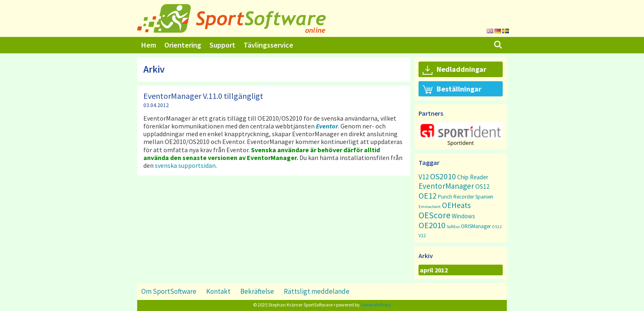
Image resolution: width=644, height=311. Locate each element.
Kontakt (218, 291)
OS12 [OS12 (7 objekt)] (482, 186)
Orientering (183, 45)
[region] (461, 134)
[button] (461, 131)
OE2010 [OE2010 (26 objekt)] (432, 225)
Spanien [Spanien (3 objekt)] (484, 197)
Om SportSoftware (169, 291)
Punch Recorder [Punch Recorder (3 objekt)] (456, 197)
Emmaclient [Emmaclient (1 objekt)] (430, 207)
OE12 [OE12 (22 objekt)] (428, 196)
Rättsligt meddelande (317, 291)
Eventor (327, 126)
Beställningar (452, 89)
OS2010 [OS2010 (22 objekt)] (443, 176)
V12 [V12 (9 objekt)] (424, 177)
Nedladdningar (454, 70)
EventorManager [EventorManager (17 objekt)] (446, 186)
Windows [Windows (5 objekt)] (463, 216)
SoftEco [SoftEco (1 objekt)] (453, 227)
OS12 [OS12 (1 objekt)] (497, 227)
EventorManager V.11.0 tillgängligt (203, 96)
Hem (149, 45)
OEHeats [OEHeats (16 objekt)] (456, 205)
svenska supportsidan (185, 165)
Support (222, 45)
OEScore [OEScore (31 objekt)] (435, 215)
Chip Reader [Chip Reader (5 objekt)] (473, 177)
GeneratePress (376, 305)
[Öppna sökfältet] (498, 45)
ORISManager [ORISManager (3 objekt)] (476, 226)
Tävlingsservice (268, 45)
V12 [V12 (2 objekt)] (422, 235)
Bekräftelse (257, 291)
